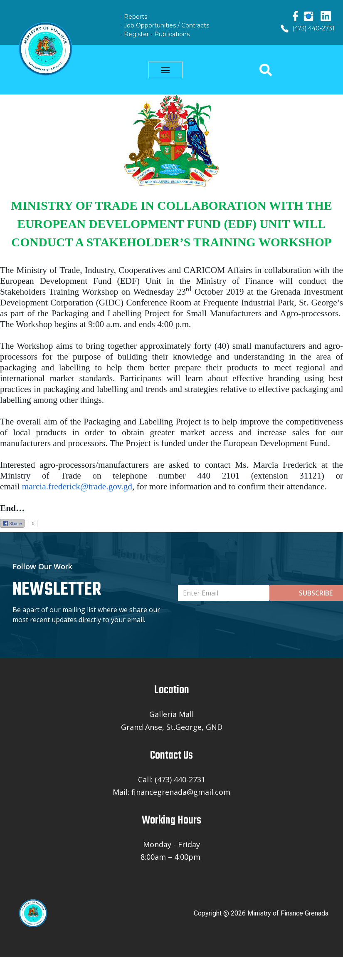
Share (12, 523)
